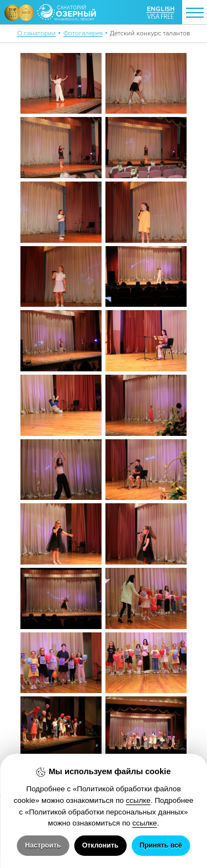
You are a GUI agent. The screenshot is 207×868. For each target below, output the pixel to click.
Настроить (43, 845)
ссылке (138, 800)
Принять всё (161, 845)
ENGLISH (161, 9)
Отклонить (100, 845)
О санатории (36, 33)
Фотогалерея (83, 33)
